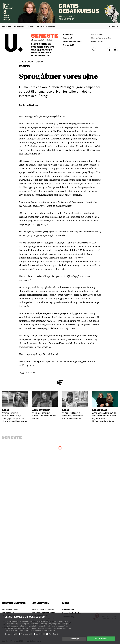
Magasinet (67, 38)
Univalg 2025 (68, 45)
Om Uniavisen (97, 34)
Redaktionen (68, 609)
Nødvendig (12, 634)
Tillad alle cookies (101, 639)
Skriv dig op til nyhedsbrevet (103, 38)
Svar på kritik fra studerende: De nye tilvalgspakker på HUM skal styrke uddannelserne (43, 49)
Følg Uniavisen (97, 41)
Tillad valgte (74, 639)
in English (113, 26)
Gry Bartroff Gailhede (29, 105)
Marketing (53, 634)
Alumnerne (67, 34)
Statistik (40, 634)
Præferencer (27, 634)
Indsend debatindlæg (72, 41)
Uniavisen (7, 26)
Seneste (45, 36)
